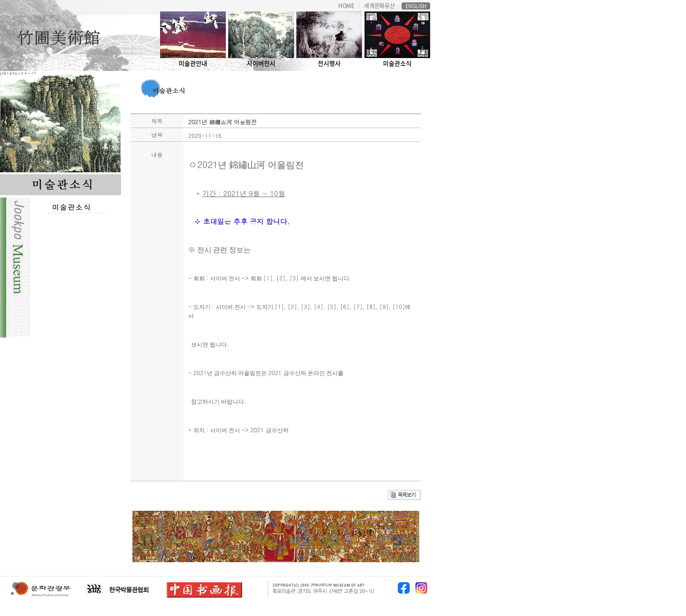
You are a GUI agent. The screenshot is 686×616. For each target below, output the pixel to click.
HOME (346, 6)
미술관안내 (193, 40)
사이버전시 (261, 40)
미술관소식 (397, 40)
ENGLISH (416, 6)
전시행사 (329, 40)
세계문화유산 (379, 6)
